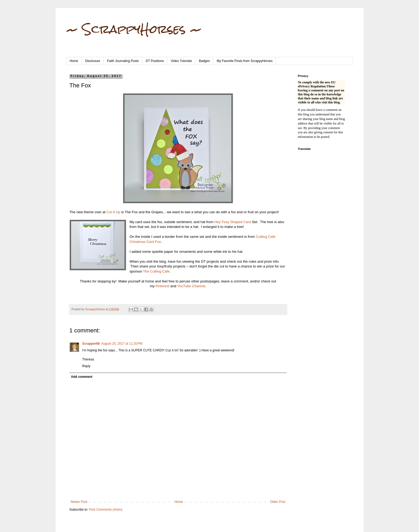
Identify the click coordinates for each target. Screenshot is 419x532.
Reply (86, 366)
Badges (204, 61)
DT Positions (155, 61)
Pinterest (162, 286)
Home (74, 61)
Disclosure (93, 61)
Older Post (278, 502)
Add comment (82, 377)
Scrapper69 (91, 344)
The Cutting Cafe (156, 271)
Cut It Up (113, 212)
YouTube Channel (191, 286)
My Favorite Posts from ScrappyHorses (245, 61)
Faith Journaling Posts (123, 61)
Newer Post (79, 502)
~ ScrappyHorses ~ (134, 29)
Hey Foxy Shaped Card (233, 222)
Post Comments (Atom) (106, 510)
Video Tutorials (181, 61)
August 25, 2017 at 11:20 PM (122, 344)
